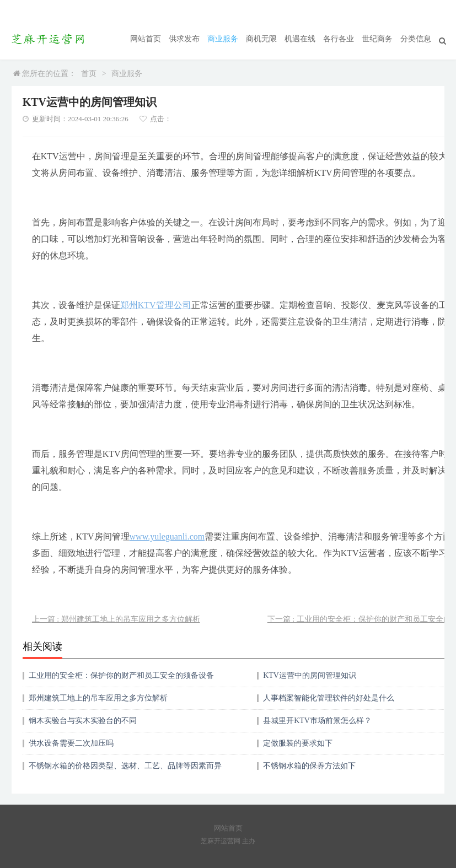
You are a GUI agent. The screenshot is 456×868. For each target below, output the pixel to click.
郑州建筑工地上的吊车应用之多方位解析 (98, 698)
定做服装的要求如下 (298, 743)
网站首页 (146, 39)
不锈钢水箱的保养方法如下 (309, 766)
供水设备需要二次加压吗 (71, 743)
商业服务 (223, 39)
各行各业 (339, 39)
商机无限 (261, 39)
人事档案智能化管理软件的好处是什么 (329, 698)
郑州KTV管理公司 (156, 305)
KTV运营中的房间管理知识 (310, 675)
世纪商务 (377, 39)
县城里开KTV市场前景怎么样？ (317, 721)
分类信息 (416, 39)
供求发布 (184, 39)
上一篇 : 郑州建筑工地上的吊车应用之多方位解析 (116, 619)
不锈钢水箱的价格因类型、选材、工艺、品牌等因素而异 (125, 766)
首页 (89, 74)
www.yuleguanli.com (167, 537)
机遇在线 (300, 39)
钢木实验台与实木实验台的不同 (83, 721)
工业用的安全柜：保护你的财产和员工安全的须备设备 (121, 675)
